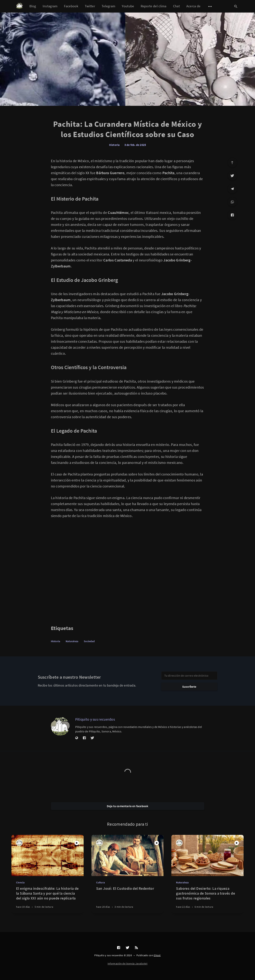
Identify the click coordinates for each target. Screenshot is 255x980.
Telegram (108, 6)
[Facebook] (232, 215)
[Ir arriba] (232, 163)
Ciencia (20, 882)
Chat (176, 6)
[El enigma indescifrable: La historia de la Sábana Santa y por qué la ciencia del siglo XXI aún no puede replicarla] (48, 900)
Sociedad (89, 641)
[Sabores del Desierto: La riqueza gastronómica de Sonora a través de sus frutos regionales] (207, 900)
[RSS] (136, 948)
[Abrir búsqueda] (236, 6)
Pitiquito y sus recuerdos (95, 719)
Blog (33, 6)
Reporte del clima (154, 6)
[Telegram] (232, 189)
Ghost (157, 955)
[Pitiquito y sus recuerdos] (60, 726)
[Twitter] (232, 176)
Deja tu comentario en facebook (128, 806)
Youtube (128, 6)
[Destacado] (77, 843)
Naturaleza (72, 641)
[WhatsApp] (232, 202)
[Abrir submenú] (210, 6)
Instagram (50, 6)
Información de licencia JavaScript (127, 964)
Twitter (90, 6)
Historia (114, 145)
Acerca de (193, 6)
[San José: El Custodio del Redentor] (128, 900)
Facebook (71, 6)
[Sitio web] (77, 738)
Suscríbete (189, 687)
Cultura (100, 882)
